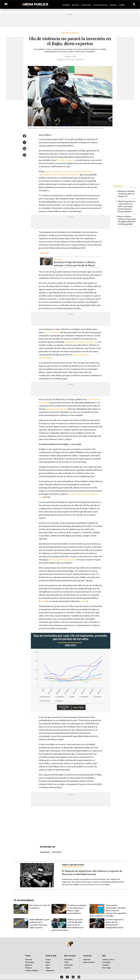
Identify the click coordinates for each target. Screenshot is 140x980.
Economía (66, 5)
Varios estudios (53, 332)
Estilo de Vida (51, 956)
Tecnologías (86, 5)
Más (104, 956)
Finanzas (113, 5)
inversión (57, 852)
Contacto (106, 965)
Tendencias (50, 971)
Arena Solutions (89, 962)
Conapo (83, 601)
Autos (48, 965)
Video (67, 962)
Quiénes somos (108, 960)
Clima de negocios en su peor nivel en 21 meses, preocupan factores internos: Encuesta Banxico (126, 206)
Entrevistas (69, 965)
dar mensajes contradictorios (62, 560)
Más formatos (70, 956)
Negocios (75, 5)
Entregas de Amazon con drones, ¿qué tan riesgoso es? (126, 194)
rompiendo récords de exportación (81, 342)
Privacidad (106, 962)
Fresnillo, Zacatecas (65, 160)
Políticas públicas (70, 33)
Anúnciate (87, 960)
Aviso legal (107, 968)
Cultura (48, 960)
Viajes (48, 968)
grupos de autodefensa (57, 409)
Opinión (122, 5)
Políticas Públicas (100, 5)
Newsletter (68, 960)
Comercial (87, 956)
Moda (48, 962)
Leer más (44, 253)
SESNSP (43, 601)
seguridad (45, 852)
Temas (28, 956)
